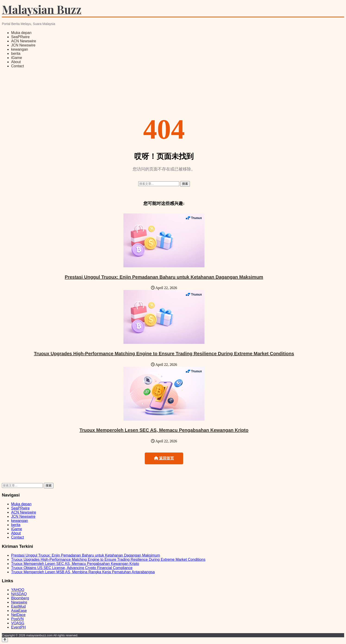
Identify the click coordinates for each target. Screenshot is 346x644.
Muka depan (21, 33)
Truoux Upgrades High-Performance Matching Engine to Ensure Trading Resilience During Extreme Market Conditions (164, 354)
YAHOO (18, 590)
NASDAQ (19, 594)
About (16, 62)
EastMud (18, 606)
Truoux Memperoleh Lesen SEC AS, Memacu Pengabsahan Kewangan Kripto (164, 430)
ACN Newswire (24, 41)
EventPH (18, 627)
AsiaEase (19, 611)
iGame (17, 58)
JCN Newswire (23, 45)
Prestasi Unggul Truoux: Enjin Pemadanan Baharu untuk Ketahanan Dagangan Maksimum (164, 277)
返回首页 (164, 458)
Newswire (19, 602)
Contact (17, 66)
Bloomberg (20, 598)
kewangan (20, 49)
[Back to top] (5, 640)
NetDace (18, 615)
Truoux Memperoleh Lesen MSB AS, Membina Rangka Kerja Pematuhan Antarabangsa (83, 572)
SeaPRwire (20, 37)
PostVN (17, 619)
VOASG (18, 623)
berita (16, 54)
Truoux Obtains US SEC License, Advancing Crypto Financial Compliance (72, 568)
